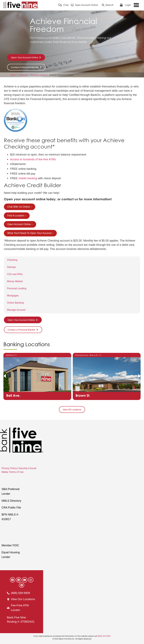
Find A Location (16, 216)
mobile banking (28, 178)
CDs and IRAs (15, 274)
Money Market (15, 281)
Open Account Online (19, 224)
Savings (11, 267)
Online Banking (15, 303)
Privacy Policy (9, 468)
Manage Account (16, 310)
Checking (12, 260)
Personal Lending (17, 288)
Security (23, 468)
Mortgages (13, 296)
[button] (5, 376)
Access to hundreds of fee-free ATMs (33, 159)
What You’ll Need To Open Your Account (29, 233)
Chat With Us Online (19, 207)
